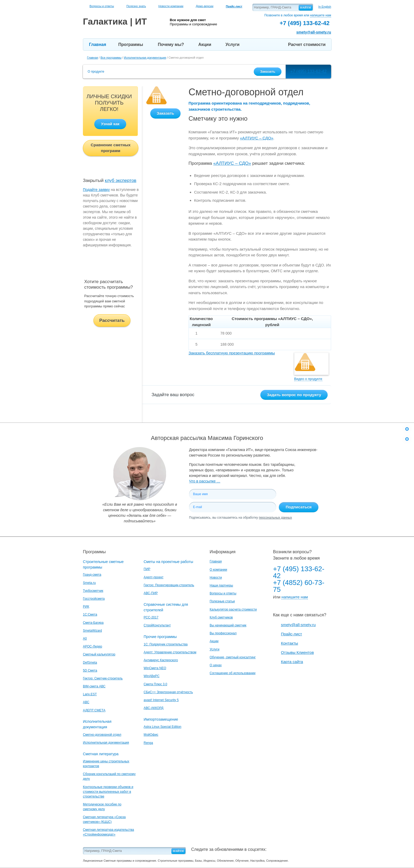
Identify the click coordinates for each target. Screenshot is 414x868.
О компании (218, 570)
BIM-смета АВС (94, 686)
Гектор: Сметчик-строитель (103, 678)
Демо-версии (204, 6)
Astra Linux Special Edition (163, 727)
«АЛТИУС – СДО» (257, 138)
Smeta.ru (89, 583)
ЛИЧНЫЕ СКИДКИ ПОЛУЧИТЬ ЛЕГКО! (109, 103)
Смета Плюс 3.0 (155, 684)
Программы (131, 44)
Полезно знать (136, 6)
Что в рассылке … (205, 481)
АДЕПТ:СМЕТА (94, 710)
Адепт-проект (154, 577)
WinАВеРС (152, 676)
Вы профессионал (223, 633)
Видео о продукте (308, 379)
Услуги (232, 44)
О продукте (96, 72)
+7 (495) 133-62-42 (308, 71)
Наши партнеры (221, 585)
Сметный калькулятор (99, 654)
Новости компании (171, 6)
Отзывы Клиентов (297, 652)
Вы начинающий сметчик (228, 625)
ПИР (147, 569)
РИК (86, 607)
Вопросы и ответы (102, 6)
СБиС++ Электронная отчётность (168, 692)
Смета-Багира (93, 623)
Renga (148, 743)
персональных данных (275, 518)
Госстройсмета (94, 599)
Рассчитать (112, 320)
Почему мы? (171, 44)
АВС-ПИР (151, 593)
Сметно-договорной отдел (102, 735)
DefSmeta (90, 663)
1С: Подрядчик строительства (166, 644)
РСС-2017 (151, 617)
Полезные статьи (222, 601)
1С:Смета (90, 614)
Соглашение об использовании (233, 673)
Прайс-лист (291, 634)
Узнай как (110, 124)
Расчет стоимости (307, 44)
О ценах (216, 665)
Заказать (268, 71)
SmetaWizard (92, 631)
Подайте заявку (96, 190)
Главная (98, 44)
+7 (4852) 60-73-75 (299, 586)
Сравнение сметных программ (111, 148)
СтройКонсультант (157, 625)
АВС (86, 702)
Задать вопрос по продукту (294, 395)
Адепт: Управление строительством (170, 652)
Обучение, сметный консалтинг (233, 657)
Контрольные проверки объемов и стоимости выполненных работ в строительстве (108, 792)
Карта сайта (292, 662)
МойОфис (151, 735)
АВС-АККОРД (154, 708)
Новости (216, 578)
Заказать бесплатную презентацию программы (232, 353)
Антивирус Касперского (161, 660)
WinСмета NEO (155, 668)
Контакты (290, 643)
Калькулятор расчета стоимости (233, 609)
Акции (205, 44)
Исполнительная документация (106, 743)
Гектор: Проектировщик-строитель (169, 585)
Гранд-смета (92, 575)
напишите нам (321, 15)
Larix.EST (90, 694)
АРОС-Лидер (93, 646)
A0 (85, 639)
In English (325, 7)
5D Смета (90, 670)
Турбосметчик (93, 591)
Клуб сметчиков (221, 617)
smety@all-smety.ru (314, 32)
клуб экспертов (121, 180)
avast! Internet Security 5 (161, 700)
